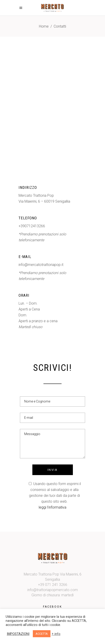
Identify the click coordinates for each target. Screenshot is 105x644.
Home (44, 26)
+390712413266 (32, 226)
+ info (56, 634)
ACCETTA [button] (42, 634)
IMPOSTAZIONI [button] (18, 634)
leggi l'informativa (52, 507)
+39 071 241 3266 (53, 585)
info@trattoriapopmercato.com (53, 590)
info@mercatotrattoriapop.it (41, 265)
